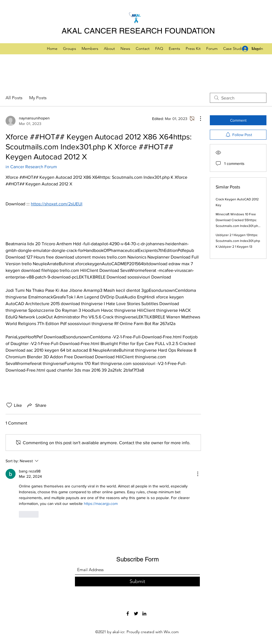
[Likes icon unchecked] (9, 405)
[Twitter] (136, 614)
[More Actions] (198, 119)
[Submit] (137, 582)
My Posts (38, 98)
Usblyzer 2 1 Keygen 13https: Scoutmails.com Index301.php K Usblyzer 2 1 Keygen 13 (238, 241)
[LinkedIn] (144, 614)
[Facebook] (128, 614)
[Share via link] (36, 405)
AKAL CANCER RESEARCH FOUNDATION (138, 31)
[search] (238, 98)
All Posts (14, 98)
